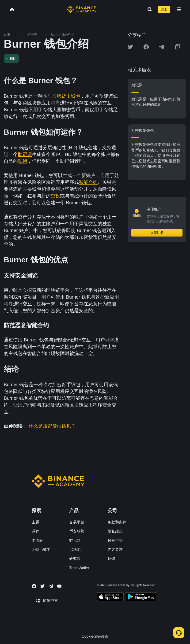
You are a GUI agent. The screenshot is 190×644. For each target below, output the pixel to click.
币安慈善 (77, 531)
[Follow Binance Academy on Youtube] (59, 586)
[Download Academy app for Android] (141, 597)
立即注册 (157, 233)
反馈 (111, 559)
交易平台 (77, 522)
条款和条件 (117, 522)
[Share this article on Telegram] (162, 47)
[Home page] (82, 9)
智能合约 (88, 182)
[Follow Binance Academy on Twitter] (42, 586)
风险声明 (115, 540)
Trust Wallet (79, 568)
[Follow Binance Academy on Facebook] (34, 586)
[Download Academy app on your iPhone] (110, 597)
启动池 (75, 550)
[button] (179, 9)
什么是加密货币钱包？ (52, 426)
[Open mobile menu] (179, 9)
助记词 (25, 154)
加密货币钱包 (66, 96)
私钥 (23, 161)
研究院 (75, 559)
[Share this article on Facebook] (146, 47)
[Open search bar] (148, 9)
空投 (55, 196)
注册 (164, 9)
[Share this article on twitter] (130, 47)
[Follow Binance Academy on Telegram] (51, 586)
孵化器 (75, 540)
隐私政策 (115, 531)
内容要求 (115, 550)
